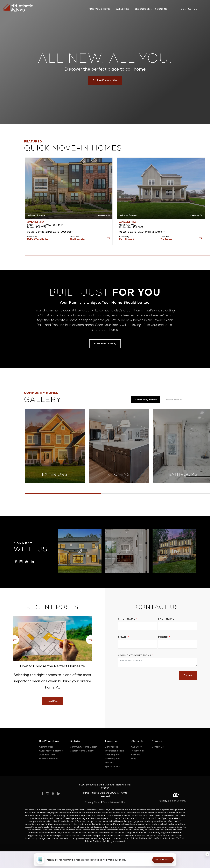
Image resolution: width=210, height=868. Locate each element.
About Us (137, 741)
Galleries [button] (123, 9)
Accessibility (118, 802)
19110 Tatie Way (131, 226)
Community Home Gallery (84, 747)
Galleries (75, 741)
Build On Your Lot (48, 759)
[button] (207, 854)
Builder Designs (177, 801)
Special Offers (112, 766)
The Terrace (166, 239)
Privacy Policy (93, 802)
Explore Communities (105, 80)
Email (124, 637)
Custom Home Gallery (82, 751)
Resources (111, 741)
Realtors (109, 763)
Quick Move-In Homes (51, 751)
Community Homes (146, 400)
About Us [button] (161, 9)
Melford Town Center (38, 239)
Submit (188, 675)
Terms (106, 802)
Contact (157, 741)
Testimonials (138, 751)
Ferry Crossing (127, 239)
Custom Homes (173, 400)
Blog (134, 759)
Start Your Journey (105, 344)
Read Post (53, 701)
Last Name (167, 619)
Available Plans (47, 755)
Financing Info (112, 755)
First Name (128, 619)
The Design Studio (114, 751)
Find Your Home (49, 741)
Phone (164, 637)
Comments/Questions (136, 655)
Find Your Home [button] (100, 9)
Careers (136, 755)
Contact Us (158, 747)
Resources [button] (142, 9)
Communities (46, 747)
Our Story (136, 747)
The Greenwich (78, 239)
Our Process (111, 747)
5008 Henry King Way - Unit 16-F (45, 226)
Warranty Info (112, 759)
